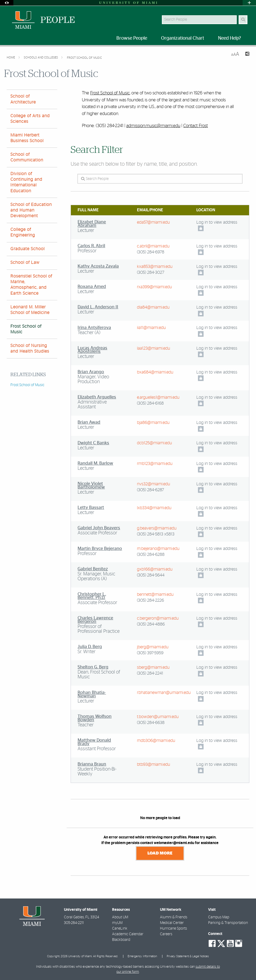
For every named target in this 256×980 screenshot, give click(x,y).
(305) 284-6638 (151, 723)
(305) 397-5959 (150, 653)
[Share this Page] (246, 55)
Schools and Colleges (41, 58)
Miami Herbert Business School (27, 138)
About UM (120, 917)
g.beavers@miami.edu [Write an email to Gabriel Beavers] (157, 528)
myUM (117, 923)
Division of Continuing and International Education (26, 182)
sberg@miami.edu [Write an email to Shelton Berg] (153, 667)
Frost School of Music (84, 58)
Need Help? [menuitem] (230, 38)
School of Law (25, 262)
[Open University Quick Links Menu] (249, 3)
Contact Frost (196, 126)
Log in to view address (217, 222)
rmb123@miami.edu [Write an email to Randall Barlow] (155, 464)
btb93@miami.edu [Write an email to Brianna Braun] (154, 764)
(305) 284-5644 (151, 575)
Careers (166, 934)
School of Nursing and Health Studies (30, 348)
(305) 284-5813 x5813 (156, 534)
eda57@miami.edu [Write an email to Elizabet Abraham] (153, 222)
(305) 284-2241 (150, 673)
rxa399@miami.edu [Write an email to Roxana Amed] (154, 287)
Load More (160, 853)
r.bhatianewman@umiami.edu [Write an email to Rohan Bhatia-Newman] (164, 693)
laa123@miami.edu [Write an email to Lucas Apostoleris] (154, 348)
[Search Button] (243, 20)
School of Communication (27, 157)
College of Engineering (23, 232)
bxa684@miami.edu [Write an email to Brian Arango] (155, 372)
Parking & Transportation (228, 923)
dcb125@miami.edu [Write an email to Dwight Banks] (154, 443)
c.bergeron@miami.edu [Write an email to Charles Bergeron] (158, 618)
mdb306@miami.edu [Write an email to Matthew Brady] (156, 741)
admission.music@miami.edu (153, 126)
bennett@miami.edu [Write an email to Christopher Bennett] (155, 594)
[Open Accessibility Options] (7, 3)
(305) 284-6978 (151, 252)
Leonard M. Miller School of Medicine (30, 310)
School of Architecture (23, 99)
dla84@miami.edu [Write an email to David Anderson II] (153, 307)
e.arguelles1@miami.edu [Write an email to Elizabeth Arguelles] (158, 397)
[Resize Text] (235, 54)
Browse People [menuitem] (132, 38)
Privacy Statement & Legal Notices (188, 956)
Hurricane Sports (173, 929)
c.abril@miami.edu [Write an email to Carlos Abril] (153, 246)
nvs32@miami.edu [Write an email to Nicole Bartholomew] (154, 484)
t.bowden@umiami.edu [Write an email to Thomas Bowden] (158, 717)
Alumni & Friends (174, 917)
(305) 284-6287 (150, 490)
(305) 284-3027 (151, 272)
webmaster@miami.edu (174, 843)
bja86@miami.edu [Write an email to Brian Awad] (153, 423)
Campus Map (219, 917)
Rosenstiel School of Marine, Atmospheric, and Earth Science (31, 285)
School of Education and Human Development (31, 210)
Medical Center (172, 923)
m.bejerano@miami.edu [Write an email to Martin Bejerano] (158, 549)
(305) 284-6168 (150, 403)
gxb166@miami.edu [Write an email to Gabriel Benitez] (155, 569)
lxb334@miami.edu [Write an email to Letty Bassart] (154, 508)
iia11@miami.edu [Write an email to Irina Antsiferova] (151, 328)
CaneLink (120, 929)
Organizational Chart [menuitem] (183, 38)
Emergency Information (142, 956)
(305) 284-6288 (151, 554)
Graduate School (28, 249)
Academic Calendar (128, 934)
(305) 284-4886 (151, 624)
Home (11, 58)
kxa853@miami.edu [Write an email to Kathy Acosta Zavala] (155, 267)
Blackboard (121, 940)
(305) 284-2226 (150, 600)
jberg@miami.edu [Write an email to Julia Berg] (153, 647)
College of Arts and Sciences (30, 119)
